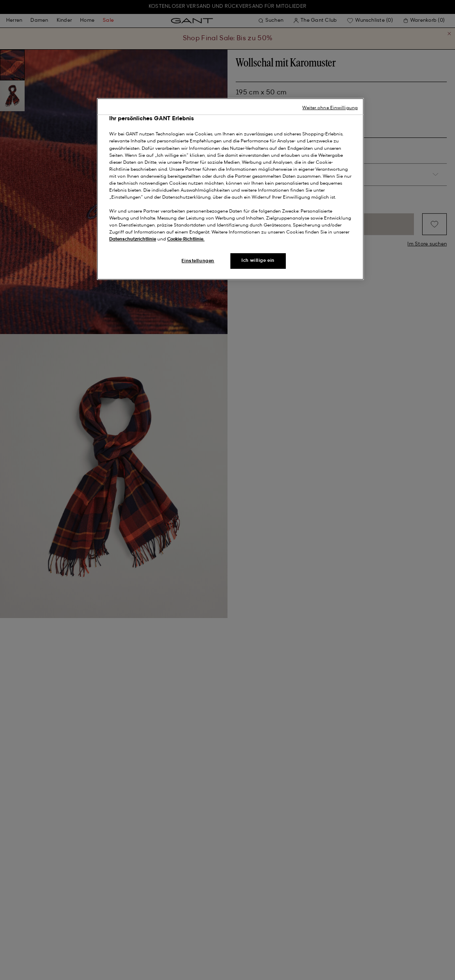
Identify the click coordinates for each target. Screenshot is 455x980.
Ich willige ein (258, 261)
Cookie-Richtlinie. (186, 239)
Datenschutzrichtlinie (133, 239)
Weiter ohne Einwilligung (330, 108)
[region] (230, 189)
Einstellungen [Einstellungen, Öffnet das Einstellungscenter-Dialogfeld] (198, 261)
